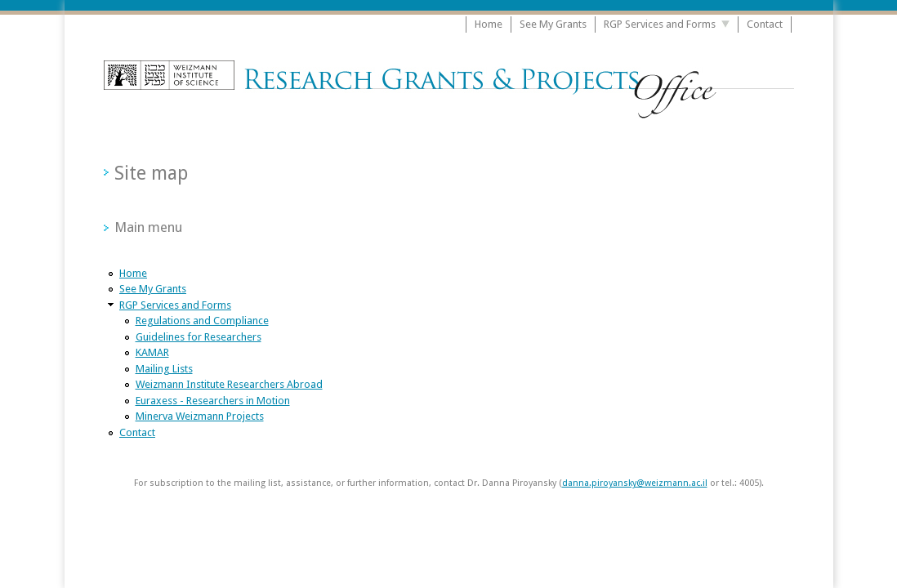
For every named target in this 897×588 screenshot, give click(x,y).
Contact (765, 24)
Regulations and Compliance (202, 321)
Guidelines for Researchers (199, 337)
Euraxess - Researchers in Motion (213, 401)
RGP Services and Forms (660, 24)
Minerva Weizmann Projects (200, 416)
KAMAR (152, 352)
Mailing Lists (164, 369)
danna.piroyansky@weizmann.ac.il (635, 483)
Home (489, 24)
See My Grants (553, 24)
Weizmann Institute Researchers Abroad (229, 384)
